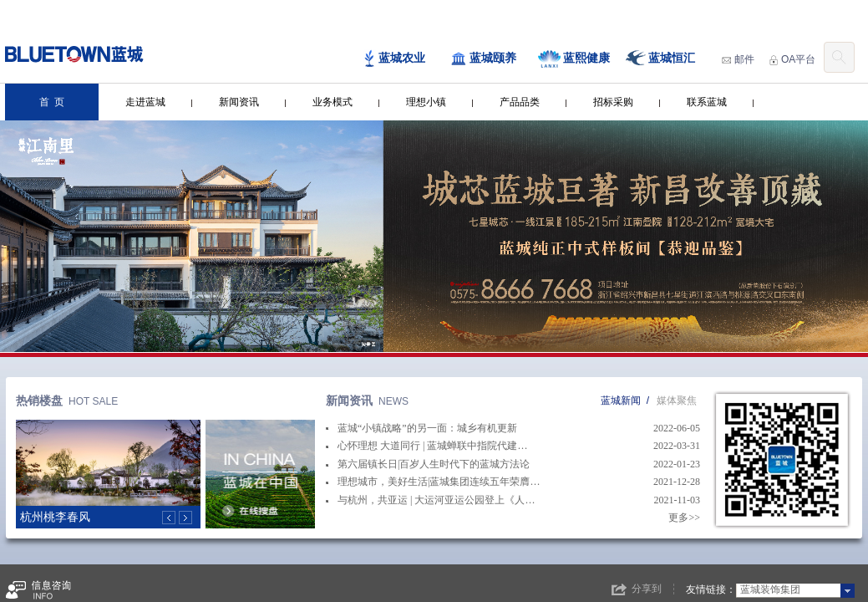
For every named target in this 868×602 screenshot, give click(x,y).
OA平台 (792, 59)
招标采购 (613, 102)
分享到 (647, 589)
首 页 (52, 102)
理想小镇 (426, 102)
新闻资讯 (239, 102)
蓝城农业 (394, 59)
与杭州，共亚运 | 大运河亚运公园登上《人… (430, 500)
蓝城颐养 (483, 59)
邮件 (738, 59)
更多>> (684, 518)
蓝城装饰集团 (770, 589)
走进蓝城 (145, 102)
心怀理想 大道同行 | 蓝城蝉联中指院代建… (426, 446)
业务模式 (332, 102)
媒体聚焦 (677, 400)
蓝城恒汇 (660, 59)
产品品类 (520, 102)
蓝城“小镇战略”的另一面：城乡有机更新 (421, 428)
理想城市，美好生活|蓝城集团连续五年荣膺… (433, 482)
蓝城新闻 (621, 400)
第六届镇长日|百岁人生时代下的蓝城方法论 (428, 464)
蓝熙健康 (574, 59)
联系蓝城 (707, 102)
